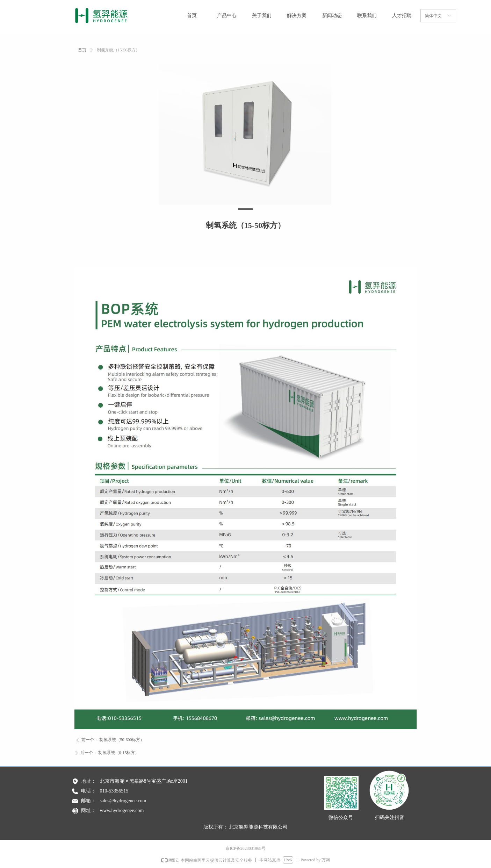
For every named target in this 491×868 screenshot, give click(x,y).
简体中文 (433, 16)
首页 (82, 50)
